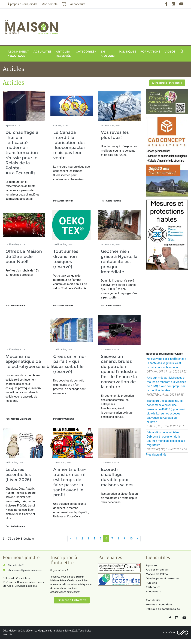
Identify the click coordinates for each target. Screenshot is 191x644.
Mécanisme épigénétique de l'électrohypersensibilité (31, 361)
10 (131, 538)
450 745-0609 (16, 565)
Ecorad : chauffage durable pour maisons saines (117, 477)
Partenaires (153, 587)
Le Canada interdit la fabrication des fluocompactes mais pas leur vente (69, 145)
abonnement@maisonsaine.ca (25, 570)
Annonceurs (153, 591)
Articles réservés (63, 54)
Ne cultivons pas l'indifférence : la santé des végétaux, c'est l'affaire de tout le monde (166, 363)
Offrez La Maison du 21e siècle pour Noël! (24, 256)
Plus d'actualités (156, 455)
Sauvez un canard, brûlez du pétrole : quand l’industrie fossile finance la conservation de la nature (119, 372)
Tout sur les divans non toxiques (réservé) (66, 259)
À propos (151, 565)
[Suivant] (138, 539)
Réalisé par (169, 632)
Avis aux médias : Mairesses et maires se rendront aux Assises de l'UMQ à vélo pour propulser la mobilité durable (166, 384)
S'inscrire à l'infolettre (167, 83)
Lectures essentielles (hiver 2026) (18, 474)
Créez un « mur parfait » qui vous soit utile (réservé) (70, 364)
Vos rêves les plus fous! (115, 135)
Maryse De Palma (157, 574)
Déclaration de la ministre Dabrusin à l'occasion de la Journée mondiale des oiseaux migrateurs (166, 439)
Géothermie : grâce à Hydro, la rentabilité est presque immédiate (119, 261)
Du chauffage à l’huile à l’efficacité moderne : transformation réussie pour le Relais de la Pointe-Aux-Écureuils (22, 153)
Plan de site (153, 600)
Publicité (151, 583)
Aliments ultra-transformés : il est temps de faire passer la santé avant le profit (69, 482)
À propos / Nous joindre (22, 4)
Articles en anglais (157, 570)
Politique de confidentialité (163, 609)
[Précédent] (70, 539)
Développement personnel (163, 578)
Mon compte (50, 4)
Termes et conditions (159, 605)
